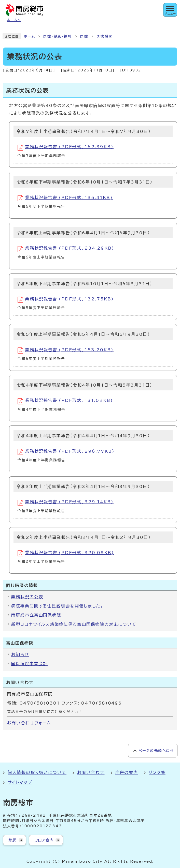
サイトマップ (20, 782)
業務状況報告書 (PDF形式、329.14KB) (66, 503)
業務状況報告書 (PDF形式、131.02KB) (65, 401)
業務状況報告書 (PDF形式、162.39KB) (66, 148)
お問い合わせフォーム (29, 723)
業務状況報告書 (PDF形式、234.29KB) (66, 249)
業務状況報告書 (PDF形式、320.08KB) (66, 553)
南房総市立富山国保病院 (36, 615)
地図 (12, 840)
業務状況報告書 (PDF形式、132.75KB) (66, 300)
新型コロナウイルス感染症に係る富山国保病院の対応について (74, 624)
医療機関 (105, 36)
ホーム (30, 36)
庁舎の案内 (127, 772)
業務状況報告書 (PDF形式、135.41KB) (65, 198)
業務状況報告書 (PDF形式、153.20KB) (66, 351)
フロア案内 (44, 840)
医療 (84, 36)
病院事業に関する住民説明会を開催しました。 (57, 606)
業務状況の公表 (27, 597)
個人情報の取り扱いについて (37, 772)
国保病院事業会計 (29, 664)
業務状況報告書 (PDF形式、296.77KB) (66, 452)
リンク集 (157, 772)
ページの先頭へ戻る (156, 751)
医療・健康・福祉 (58, 36)
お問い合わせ (91, 772)
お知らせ (20, 654)
